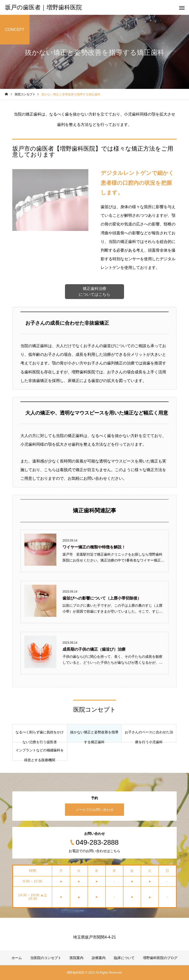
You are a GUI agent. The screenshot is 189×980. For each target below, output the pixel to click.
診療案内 (99, 958)
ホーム (17, 958)
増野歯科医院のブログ (160, 958)
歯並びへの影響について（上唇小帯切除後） (102, 598)
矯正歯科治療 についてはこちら (94, 291)
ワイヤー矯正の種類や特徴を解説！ (94, 547)
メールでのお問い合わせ (94, 810)
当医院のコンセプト (46, 958)
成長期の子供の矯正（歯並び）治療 (94, 649)
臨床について (124, 958)
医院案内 (77, 958)
